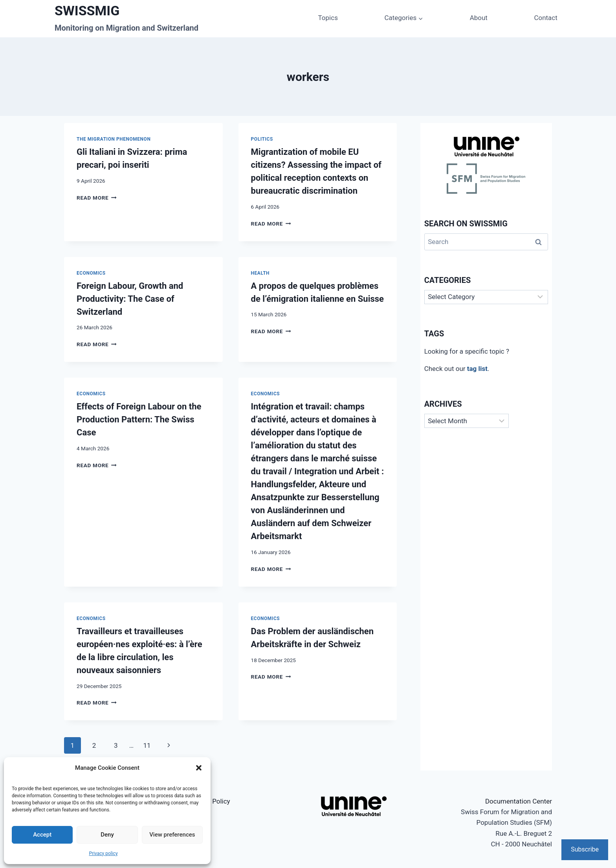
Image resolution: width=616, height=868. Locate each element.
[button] (199, 768)
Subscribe (585, 849)
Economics (91, 273)
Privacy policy (103, 853)
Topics (328, 18)
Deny (107, 835)
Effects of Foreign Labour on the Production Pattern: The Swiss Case (139, 419)
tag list (477, 369)
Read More (97, 198)
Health (260, 273)
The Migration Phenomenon (114, 139)
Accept (42, 835)
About (479, 18)
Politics (262, 139)
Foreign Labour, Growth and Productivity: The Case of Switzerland (130, 299)
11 (147, 745)
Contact (545, 18)
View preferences (172, 835)
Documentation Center (519, 801)
